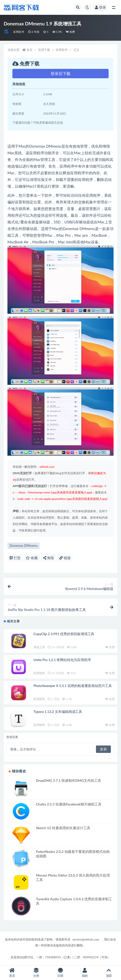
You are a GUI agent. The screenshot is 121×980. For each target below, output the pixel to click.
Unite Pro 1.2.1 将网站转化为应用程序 (62, 660)
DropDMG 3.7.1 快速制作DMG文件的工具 (69, 780)
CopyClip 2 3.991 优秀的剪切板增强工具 (64, 634)
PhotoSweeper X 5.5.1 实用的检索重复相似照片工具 (73, 686)
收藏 (32, 558)
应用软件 (19, 32)
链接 (65, 558)
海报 (49, 558)
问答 (60, 973)
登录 (100, 7)
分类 (36, 973)
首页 (30, 50)
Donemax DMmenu (24, 546)
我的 (85, 973)
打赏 (15, 558)
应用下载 (44, 50)
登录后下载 (60, 73)
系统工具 (39, 647)
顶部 (109, 973)
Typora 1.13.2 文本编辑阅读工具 (58, 712)
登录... (15, 749)
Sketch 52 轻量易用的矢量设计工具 (63, 828)
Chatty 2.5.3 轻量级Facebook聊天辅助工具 (69, 804)
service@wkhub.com (86, 939)
